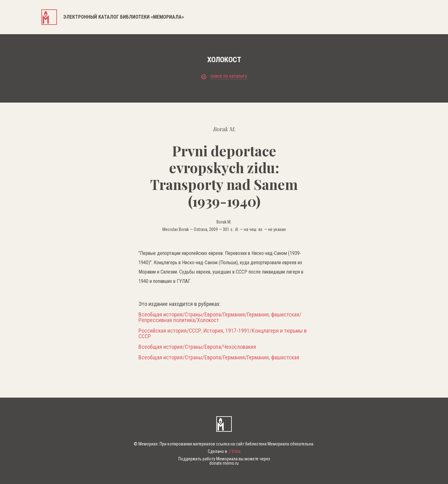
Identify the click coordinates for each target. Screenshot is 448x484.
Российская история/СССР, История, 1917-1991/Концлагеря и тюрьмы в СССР (223, 334)
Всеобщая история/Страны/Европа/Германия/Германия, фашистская (219, 357)
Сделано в (224, 451)
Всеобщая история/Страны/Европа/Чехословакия (197, 347)
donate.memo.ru (224, 463)
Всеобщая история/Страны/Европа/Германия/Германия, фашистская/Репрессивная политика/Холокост (220, 317)
